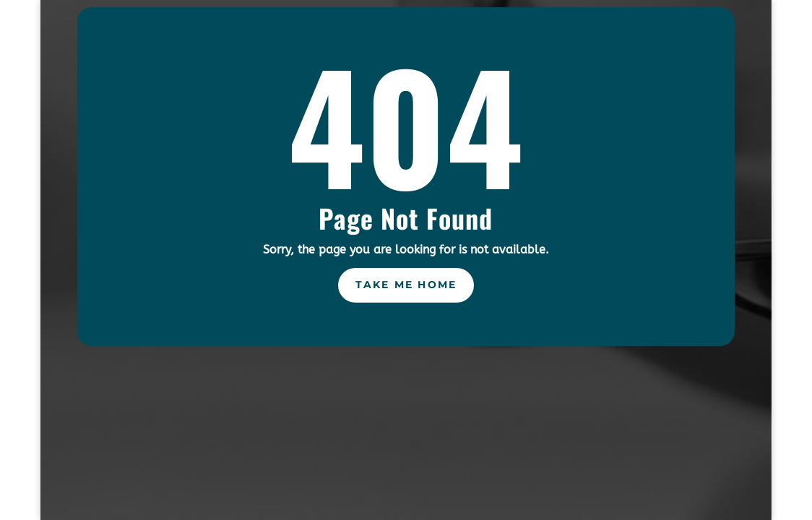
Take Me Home (406, 285)
